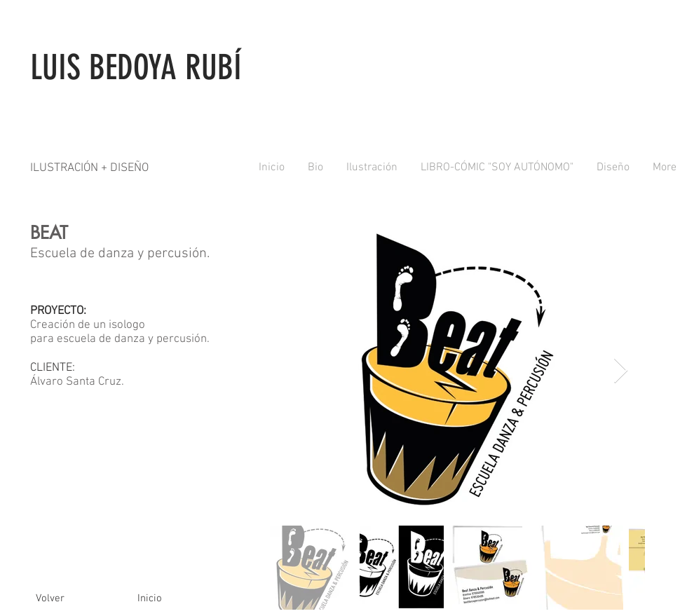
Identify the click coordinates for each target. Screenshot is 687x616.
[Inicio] (149, 598)
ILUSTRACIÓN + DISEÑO (89, 168)
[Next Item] (621, 371)
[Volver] (50, 598)
